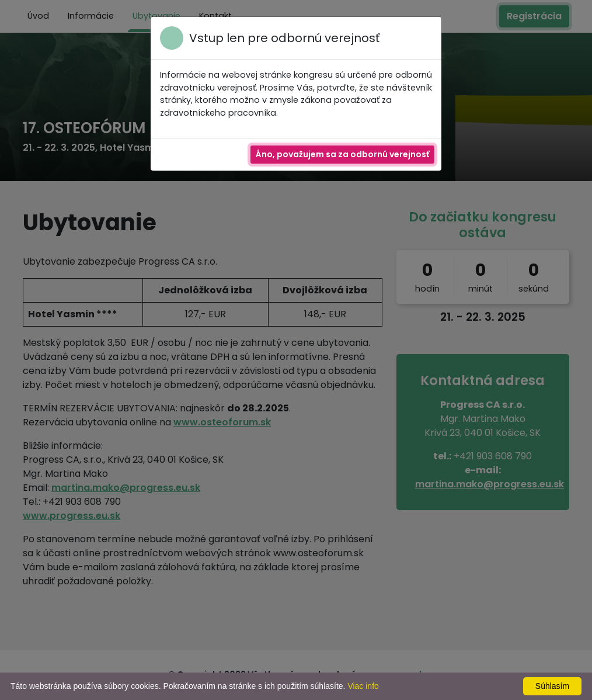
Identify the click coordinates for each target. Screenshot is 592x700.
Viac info (363, 686)
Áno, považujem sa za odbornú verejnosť (342, 154)
